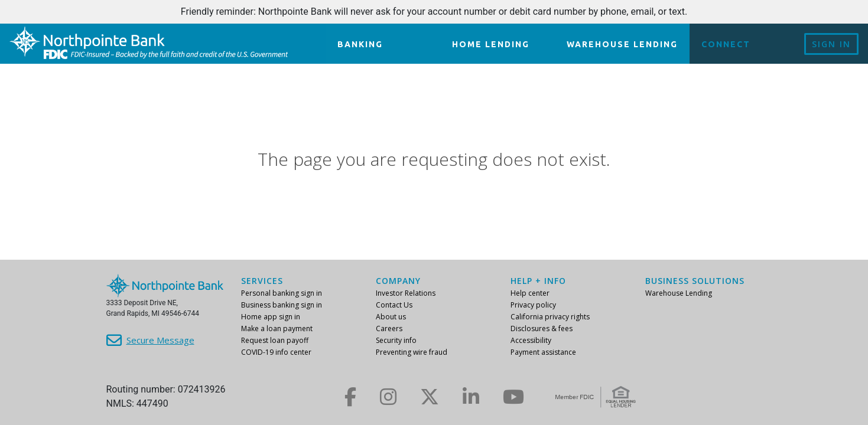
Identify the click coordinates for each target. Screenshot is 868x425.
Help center (530, 293)
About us (391, 317)
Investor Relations (406, 293)
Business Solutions (695, 281)
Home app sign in (271, 317)
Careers (389, 328)
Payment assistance (543, 352)
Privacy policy (533, 305)
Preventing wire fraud (412, 352)
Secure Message (160, 340)
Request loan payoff (275, 340)
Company (398, 281)
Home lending (491, 44)
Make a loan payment (277, 328)
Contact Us (394, 305)
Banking (360, 44)
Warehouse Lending (622, 44)
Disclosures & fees (542, 328)
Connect (726, 44)
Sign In (831, 44)
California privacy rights (550, 317)
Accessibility (531, 340)
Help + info (538, 281)
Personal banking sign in (282, 293)
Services (262, 281)
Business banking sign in (282, 305)
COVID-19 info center (276, 352)
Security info (396, 340)
